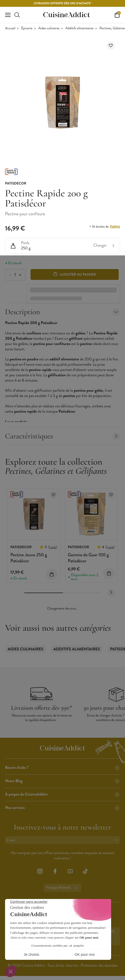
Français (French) (62, 888)
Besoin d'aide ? (63, 768)
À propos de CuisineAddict (63, 794)
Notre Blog (63, 781)
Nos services (63, 808)
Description (63, 312)
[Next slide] (111, 593)
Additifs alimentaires (79, 28)
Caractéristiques (63, 436)
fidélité (115, 227)
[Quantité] (15, 275)
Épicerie (27, 28)
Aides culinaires (49, 28)
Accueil (10, 28)
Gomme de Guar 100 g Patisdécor (88, 558)
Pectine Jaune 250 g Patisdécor (29, 558)
